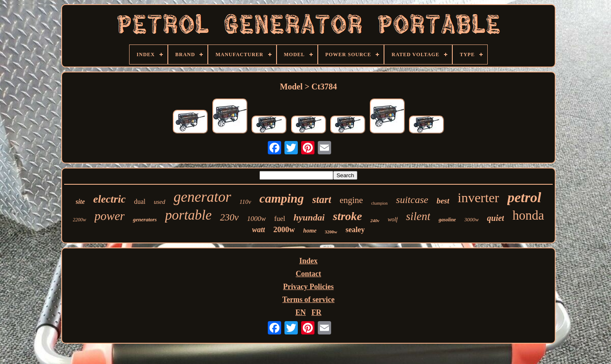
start (322, 199)
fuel (279, 219)
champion (379, 203)
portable (188, 215)
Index (308, 261)
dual (140, 202)
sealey (355, 230)
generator (202, 197)
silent (418, 216)
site (80, 202)
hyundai (309, 217)
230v (229, 217)
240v (375, 220)
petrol (524, 197)
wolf (393, 219)
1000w (256, 219)
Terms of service (308, 300)
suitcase (412, 200)
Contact (308, 274)
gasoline (447, 220)
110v (245, 202)
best (443, 201)
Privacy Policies (308, 287)
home (310, 231)
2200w (80, 220)
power (110, 216)
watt (258, 230)
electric (110, 199)
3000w (472, 219)
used (160, 202)
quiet (495, 218)
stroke (347, 216)
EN (301, 312)
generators (145, 219)
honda (528, 215)
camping (282, 198)
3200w (331, 232)
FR (317, 312)
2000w (284, 229)
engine (351, 200)
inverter (479, 198)
